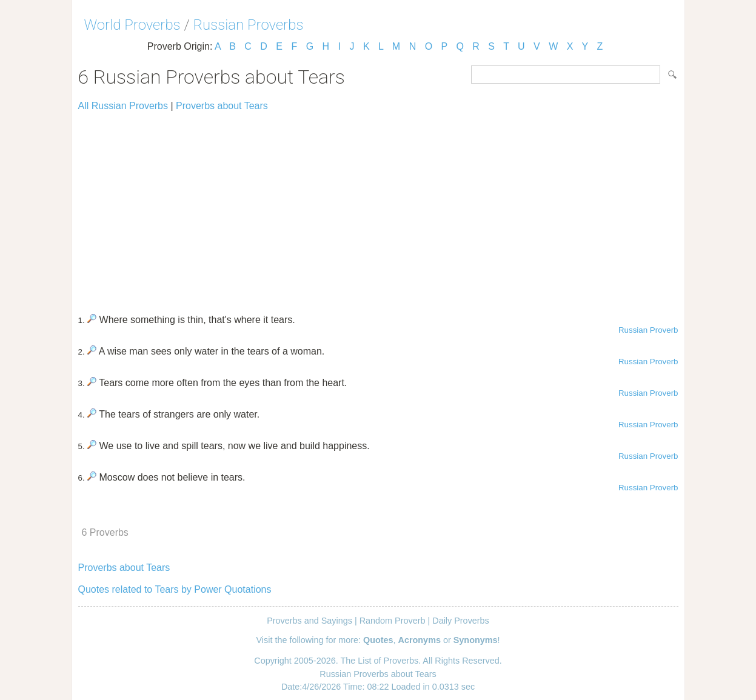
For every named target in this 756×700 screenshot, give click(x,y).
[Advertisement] (378, 207)
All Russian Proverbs (123, 106)
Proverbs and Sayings (309, 621)
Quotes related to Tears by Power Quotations (175, 589)
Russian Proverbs (249, 25)
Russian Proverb (648, 330)
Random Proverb (393, 621)
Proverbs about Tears (222, 106)
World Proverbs (132, 25)
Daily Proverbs (461, 621)
